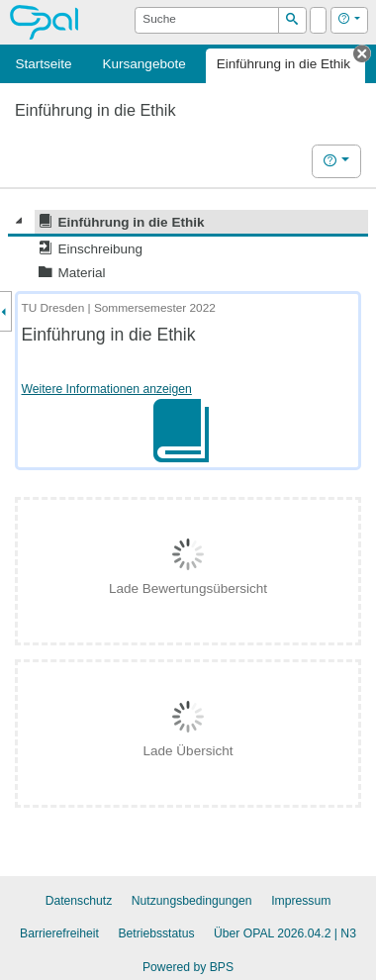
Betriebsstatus (156, 933)
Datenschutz (79, 901)
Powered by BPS (188, 967)
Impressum (301, 901)
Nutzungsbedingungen (192, 901)
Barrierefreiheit (59, 933)
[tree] (188, 247)
